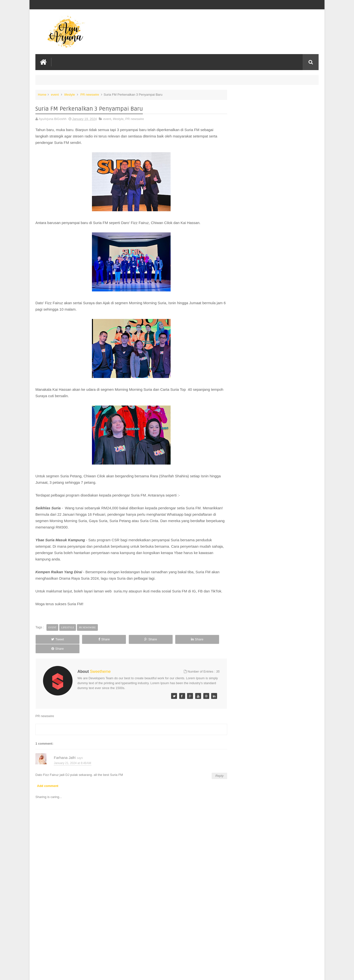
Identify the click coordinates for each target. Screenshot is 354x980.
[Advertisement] (129, 939)
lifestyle (69, 94)
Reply (214, 773)
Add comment (48, 783)
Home (42, 94)
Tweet (53, 645)
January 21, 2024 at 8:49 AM (73, 760)
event (55, 94)
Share (91, 645)
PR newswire (90, 94)
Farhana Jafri (65, 754)
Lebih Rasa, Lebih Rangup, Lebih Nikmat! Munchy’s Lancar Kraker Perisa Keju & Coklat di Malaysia (273, 106)
